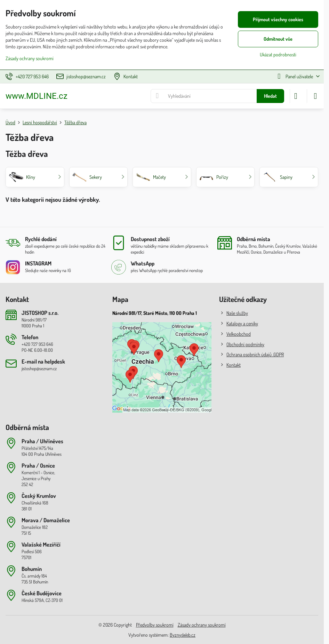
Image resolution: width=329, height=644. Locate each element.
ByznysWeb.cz (183, 635)
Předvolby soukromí (155, 625)
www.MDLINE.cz (37, 96)
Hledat (270, 96)
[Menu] (315, 96)
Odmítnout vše (278, 39)
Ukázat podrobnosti (278, 54)
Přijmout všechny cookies (278, 19)
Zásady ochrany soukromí (202, 625)
